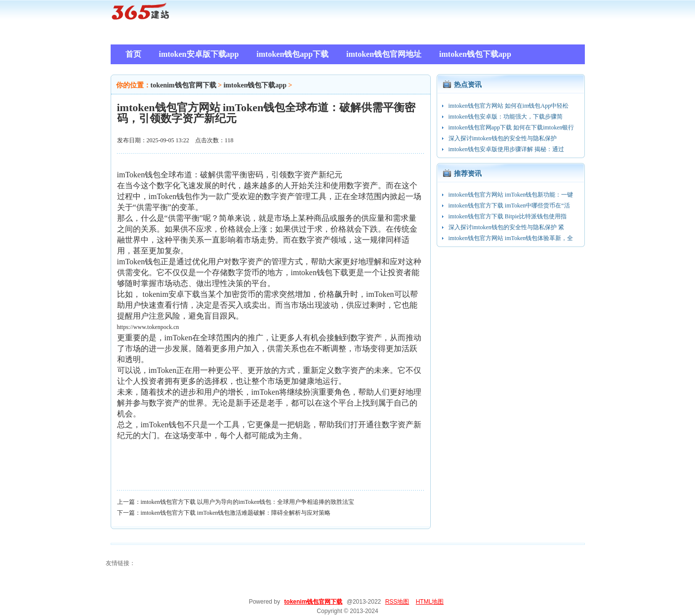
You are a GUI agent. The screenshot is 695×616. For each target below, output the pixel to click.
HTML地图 (430, 602)
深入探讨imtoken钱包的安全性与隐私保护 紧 (506, 227)
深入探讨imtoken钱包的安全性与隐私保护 (503, 138)
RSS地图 (397, 602)
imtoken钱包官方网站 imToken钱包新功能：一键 (511, 195)
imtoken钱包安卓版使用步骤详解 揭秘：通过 (506, 149)
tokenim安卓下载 (171, 294)
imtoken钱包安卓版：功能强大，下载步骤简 (506, 117)
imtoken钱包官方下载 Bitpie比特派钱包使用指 (508, 216)
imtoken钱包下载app (255, 85)
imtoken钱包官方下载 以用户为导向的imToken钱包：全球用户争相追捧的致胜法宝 (248, 502)
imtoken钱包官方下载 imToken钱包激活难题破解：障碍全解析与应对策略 (236, 513)
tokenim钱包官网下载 (184, 85)
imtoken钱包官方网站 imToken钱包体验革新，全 (511, 238)
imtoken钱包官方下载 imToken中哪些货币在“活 (509, 205)
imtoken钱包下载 (320, 272)
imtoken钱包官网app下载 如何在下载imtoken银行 (511, 127)
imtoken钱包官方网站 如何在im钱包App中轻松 (509, 106)
